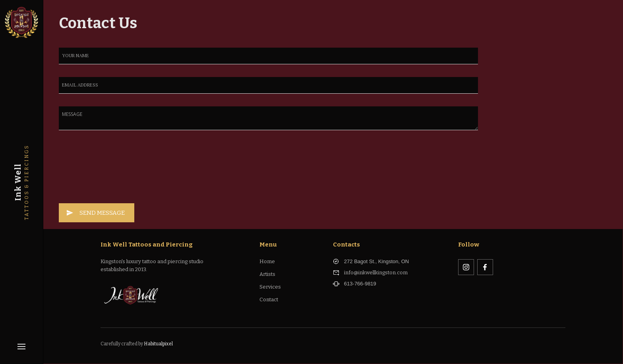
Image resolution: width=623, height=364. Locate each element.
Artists (267, 274)
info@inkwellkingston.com (376, 273)
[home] (21, 21)
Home (267, 261)
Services (270, 287)
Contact (269, 299)
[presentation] (91, 171)
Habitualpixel (158, 344)
